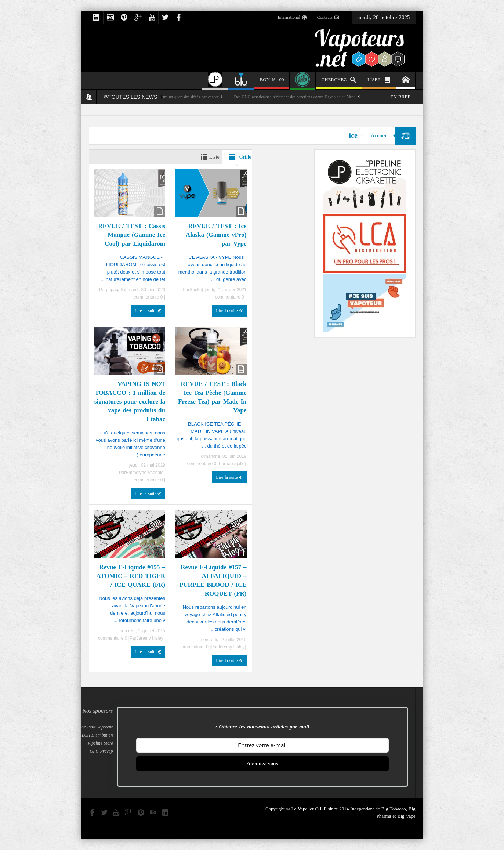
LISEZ (379, 81)
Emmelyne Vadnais (144, 473)
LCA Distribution (97, 735)
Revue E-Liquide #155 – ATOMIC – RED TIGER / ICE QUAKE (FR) (131, 576)
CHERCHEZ (339, 81)
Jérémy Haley (231, 647)
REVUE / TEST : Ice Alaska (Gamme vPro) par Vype (216, 235)
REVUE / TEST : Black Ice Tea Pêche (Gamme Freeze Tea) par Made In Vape (212, 397)
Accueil (379, 135)
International (292, 18)
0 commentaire (230, 297)
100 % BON (272, 82)
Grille (239, 157)
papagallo (116, 290)
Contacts (328, 18)
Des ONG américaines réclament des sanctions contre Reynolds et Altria (295, 97)
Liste (209, 157)
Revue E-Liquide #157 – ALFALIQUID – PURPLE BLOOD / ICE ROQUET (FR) (213, 580)
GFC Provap (101, 751)
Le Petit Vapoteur (97, 727)
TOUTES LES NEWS (130, 97)
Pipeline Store (100, 743)
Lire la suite (229, 311)
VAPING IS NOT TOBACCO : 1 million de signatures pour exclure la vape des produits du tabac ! (130, 401)
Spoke (196, 290)
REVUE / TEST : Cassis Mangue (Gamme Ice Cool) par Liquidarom (132, 235)
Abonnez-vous (262, 764)
